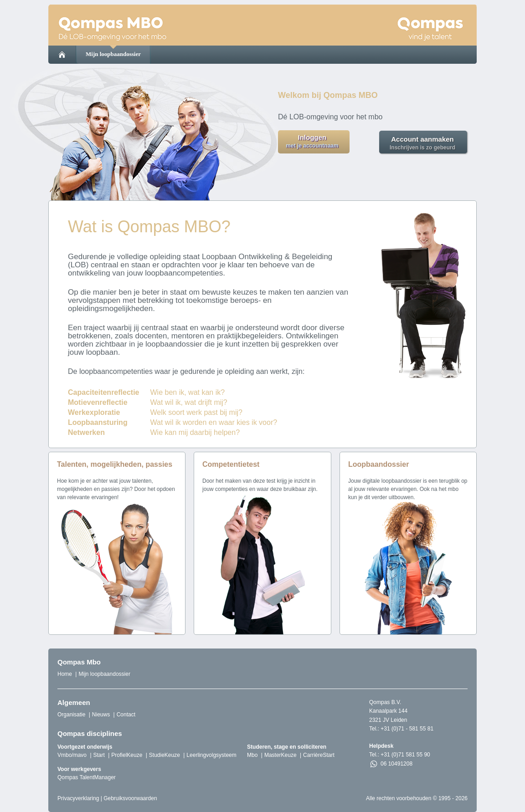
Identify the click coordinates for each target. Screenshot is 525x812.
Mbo (252, 755)
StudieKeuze (165, 755)
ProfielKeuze (127, 755)
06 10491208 (391, 764)
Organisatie (71, 715)
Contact (126, 715)
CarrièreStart (319, 755)
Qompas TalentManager (87, 777)
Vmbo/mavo (72, 755)
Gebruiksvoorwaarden (130, 798)
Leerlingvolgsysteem (211, 755)
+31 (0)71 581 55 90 (405, 755)
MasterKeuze (281, 755)
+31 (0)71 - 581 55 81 (407, 729)
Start (99, 755)
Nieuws (101, 715)
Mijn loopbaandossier (113, 54)
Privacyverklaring (78, 798)
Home (65, 674)
